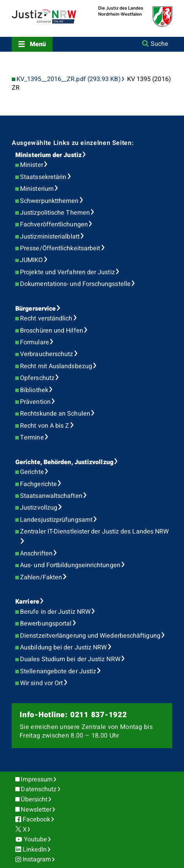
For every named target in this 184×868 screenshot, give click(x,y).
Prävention (35, 402)
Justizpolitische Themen (55, 213)
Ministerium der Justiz (48, 155)
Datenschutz (39, 789)
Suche (159, 44)
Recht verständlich (46, 318)
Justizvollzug (39, 508)
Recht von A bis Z (45, 426)
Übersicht (34, 799)
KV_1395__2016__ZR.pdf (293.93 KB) (69, 79)
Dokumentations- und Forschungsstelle (75, 284)
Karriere (27, 602)
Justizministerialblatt (50, 237)
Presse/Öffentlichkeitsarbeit (60, 248)
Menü (38, 44)
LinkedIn (35, 850)
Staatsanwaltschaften (51, 496)
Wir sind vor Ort (41, 683)
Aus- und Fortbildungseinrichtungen (70, 565)
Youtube (36, 839)
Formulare (35, 342)
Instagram (37, 859)
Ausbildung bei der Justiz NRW (63, 647)
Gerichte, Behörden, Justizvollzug (64, 462)
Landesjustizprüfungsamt (56, 520)
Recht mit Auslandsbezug (56, 366)
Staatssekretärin (43, 177)
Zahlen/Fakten (41, 577)
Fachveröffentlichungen (54, 224)
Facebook (37, 819)
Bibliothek (34, 390)
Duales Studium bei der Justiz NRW (70, 659)
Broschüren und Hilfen (52, 331)
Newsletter (36, 810)
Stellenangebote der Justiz (58, 671)
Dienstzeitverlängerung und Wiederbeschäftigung (90, 636)
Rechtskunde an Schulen (55, 414)
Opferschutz (37, 378)
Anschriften (36, 553)
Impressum (37, 779)
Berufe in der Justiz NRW (55, 612)
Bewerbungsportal (46, 624)
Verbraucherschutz (46, 354)
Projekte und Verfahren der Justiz (67, 272)
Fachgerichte (38, 484)
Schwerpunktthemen (49, 201)
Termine (32, 438)
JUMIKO (31, 260)
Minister (32, 165)
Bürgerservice (36, 309)
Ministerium (37, 189)
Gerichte (32, 472)
